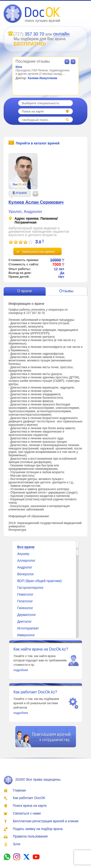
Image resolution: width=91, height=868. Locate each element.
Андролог (33, 212)
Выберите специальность (41, 103)
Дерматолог (27, 615)
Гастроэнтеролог (30, 588)
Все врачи (26, 547)
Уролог (15, 212)
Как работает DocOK (29, 798)
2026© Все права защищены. (33, 779)
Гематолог (25, 594)
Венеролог (26, 574)
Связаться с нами (27, 813)
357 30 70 (34, 34)
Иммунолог (26, 635)
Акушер (23, 554)
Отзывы (66, 291)
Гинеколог (25, 608)
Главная (19, 790)
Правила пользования (30, 836)
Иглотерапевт (28, 628)
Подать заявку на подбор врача (38, 829)
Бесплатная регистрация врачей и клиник (46, 821)
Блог (17, 844)
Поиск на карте (33, 111)
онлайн (61, 34)
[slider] (21, 242)
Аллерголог (26, 561)
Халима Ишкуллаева (42, 78)
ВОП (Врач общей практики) (39, 581)
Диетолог (25, 621)
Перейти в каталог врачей (38, 143)
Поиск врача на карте (30, 806)
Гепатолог (25, 601)
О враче (25, 291)
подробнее (21, 670)
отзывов (21, 193)
